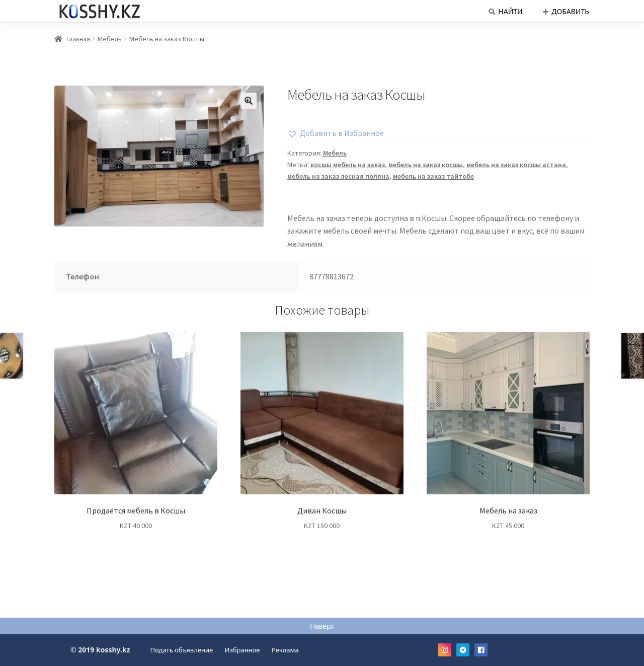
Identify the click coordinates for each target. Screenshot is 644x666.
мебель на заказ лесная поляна (338, 176)
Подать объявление (182, 650)
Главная (78, 39)
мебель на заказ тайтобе (433, 176)
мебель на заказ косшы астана (516, 165)
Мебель (110, 39)
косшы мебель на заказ (348, 165)
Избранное (243, 650)
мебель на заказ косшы (426, 165)
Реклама (285, 650)
